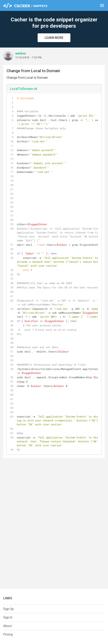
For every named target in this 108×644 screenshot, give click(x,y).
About (8, 626)
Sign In (8, 617)
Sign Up (9, 609)
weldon (21, 53)
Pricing (8, 634)
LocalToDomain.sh (24, 89)
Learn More (54, 38)
